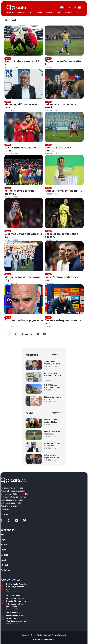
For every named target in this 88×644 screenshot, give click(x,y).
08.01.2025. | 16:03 (52, 111)
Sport (79, 12)
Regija (40, 12)
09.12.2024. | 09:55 (11, 240)
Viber (20, 506)
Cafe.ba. (21, 494)
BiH (32, 12)
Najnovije (22, 12)
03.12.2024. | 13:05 (11, 283)
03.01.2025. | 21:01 (11, 154)
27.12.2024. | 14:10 (52, 154)
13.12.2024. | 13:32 (52, 194)
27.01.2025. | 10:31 (11, 111)
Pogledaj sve (57, 354)
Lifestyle (5, 565)
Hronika (50, 12)
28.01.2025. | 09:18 (52, 67)
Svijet (59, 12)
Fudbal (8, 58)
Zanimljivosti (7, 570)
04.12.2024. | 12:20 (52, 240)
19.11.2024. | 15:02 (52, 326)
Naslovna (10, 12)
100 (44, 334)
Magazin (69, 12)
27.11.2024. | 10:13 (11, 326)
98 (31, 334)
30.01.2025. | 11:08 (11, 67)
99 (38, 334)
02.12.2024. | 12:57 (52, 283)
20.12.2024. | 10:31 (11, 197)
